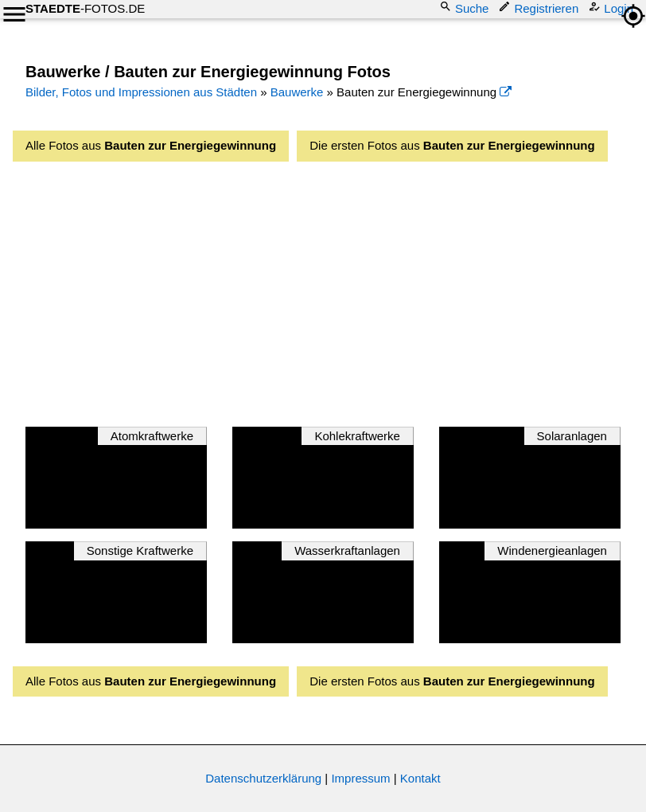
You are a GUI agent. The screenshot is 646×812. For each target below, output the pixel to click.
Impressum (360, 778)
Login (612, 8)
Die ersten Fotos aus (452, 145)
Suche (466, 8)
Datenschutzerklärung (263, 778)
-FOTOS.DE (85, 8)
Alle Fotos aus (151, 145)
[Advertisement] (336, 290)
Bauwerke (297, 92)
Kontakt (420, 778)
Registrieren (540, 8)
